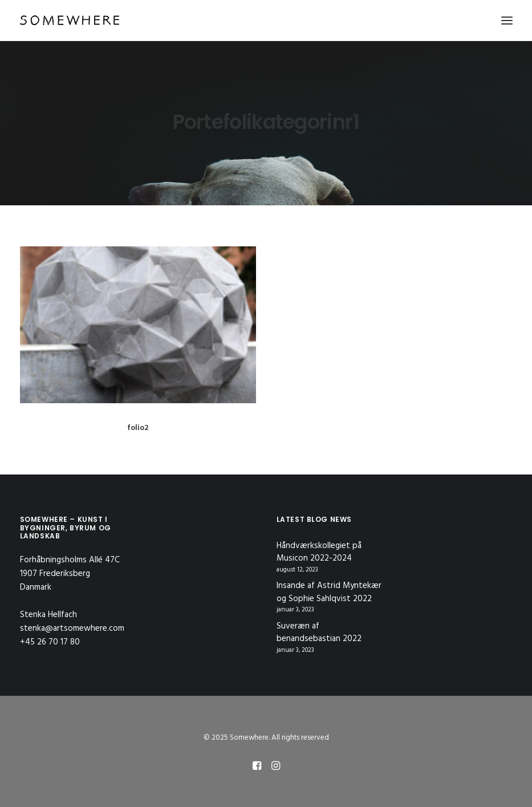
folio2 (138, 428)
